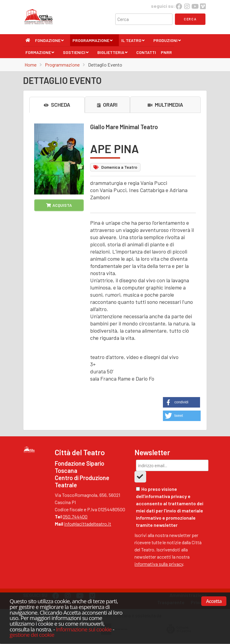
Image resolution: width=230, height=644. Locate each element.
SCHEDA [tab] (57, 105)
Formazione (40, 54)
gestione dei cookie (32, 635)
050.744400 (75, 516)
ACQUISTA (59, 205)
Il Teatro (133, 42)
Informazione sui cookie (84, 629)
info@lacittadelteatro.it (88, 524)
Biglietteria (113, 54)
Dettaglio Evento (105, 65)
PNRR (166, 52)
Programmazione (93, 42)
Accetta (214, 601)
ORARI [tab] (107, 105)
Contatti (146, 52)
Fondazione (50, 42)
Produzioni (167, 42)
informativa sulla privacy (159, 564)
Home (31, 65)
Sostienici (76, 54)
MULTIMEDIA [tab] (165, 105)
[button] (181, 402)
